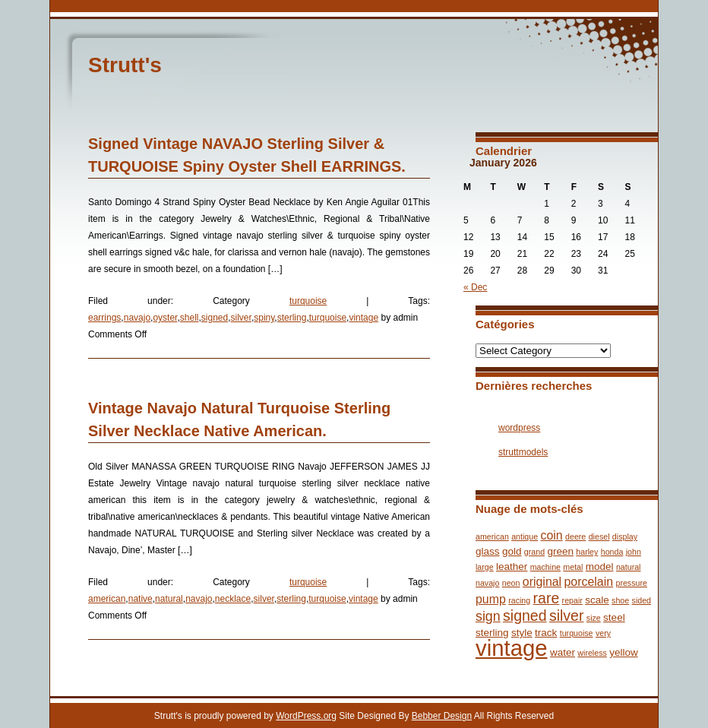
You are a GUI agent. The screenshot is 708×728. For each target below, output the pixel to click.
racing (519, 600)
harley (587, 552)
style (522, 633)
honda (612, 552)
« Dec (475, 287)
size (594, 618)
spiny (264, 318)
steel (614, 617)
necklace (233, 599)
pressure (631, 583)
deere (575, 537)
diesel (599, 537)
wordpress (519, 428)
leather (512, 567)
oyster (165, 318)
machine (545, 567)
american (107, 599)
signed (215, 318)
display (625, 537)
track (546, 633)
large (485, 567)
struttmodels (523, 452)
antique (525, 537)
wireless (592, 653)
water (563, 652)
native (141, 599)
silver (241, 318)
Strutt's (125, 65)
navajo (137, 318)
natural (169, 599)
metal (573, 567)
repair (572, 600)
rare (547, 598)
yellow (624, 652)
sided (642, 600)
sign (488, 616)
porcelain (589, 582)
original (542, 582)
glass (488, 551)
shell (190, 318)
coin (551, 535)
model (600, 567)
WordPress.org (306, 716)
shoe (620, 600)
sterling (292, 318)
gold (512, 551)
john (634, 552)
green (560, 551)
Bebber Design (442, 716)
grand (534, 552)
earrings (104, 318)
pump (491, 599)
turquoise (308, 301)
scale (597, 600)
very (603, 633)
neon (511, 583)
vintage (363, 318)
